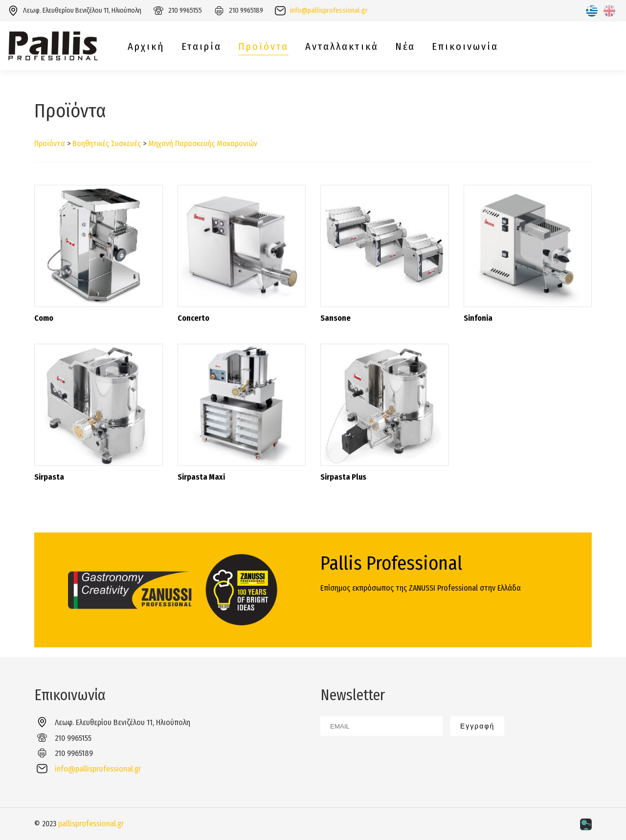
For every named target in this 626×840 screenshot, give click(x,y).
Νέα (405, 47)
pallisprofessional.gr (91, 824)
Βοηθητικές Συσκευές (107, 144)
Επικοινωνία (465, 47)
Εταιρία (201, 47)
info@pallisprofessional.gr (329, 11)
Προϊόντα (263, 47)
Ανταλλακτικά (342, 47)
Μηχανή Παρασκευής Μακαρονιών (203, 144)
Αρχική (146, 47)
